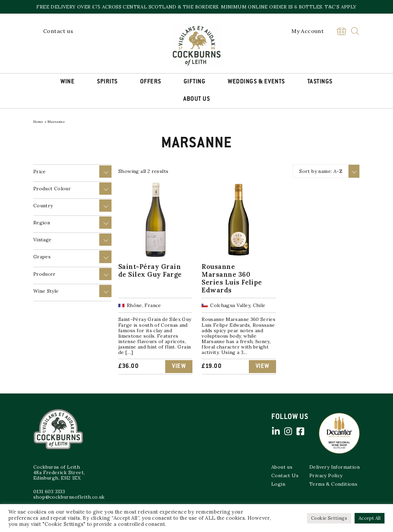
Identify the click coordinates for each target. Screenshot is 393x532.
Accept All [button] (370, 518)
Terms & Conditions (333, 484)
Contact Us (285, 475)
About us (282, 467)
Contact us (58, 31)
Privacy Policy (326, 475)
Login (278, 484)
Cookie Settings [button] (329, 518)
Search (355, 31)
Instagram (288, 431)
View (179, 367)
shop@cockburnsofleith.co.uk (69, 497)
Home (38, 122)
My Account (307, 31)
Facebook (300, 431)
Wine (67, 82)
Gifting (195, 82)
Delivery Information (335, 467)
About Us (196, 99)
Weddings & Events (256, 82)
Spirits (107, 82)
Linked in (276, 431)
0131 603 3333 (49, 491)
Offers (151, 82)
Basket (341, 31)
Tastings (320, 82)
